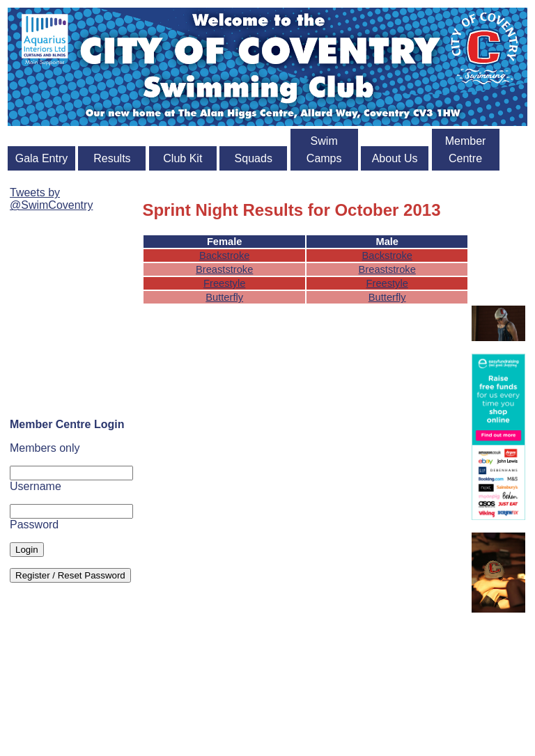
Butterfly (224, 297)
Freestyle (224, 283)
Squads (254, 158)
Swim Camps (324, 150)
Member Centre (466, 150)
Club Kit (183, 158)
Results (112, 158)
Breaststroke (224, 269)
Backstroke (225, 255)
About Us (395, 158)
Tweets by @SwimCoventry (51, 199)
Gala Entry (42, 158)
